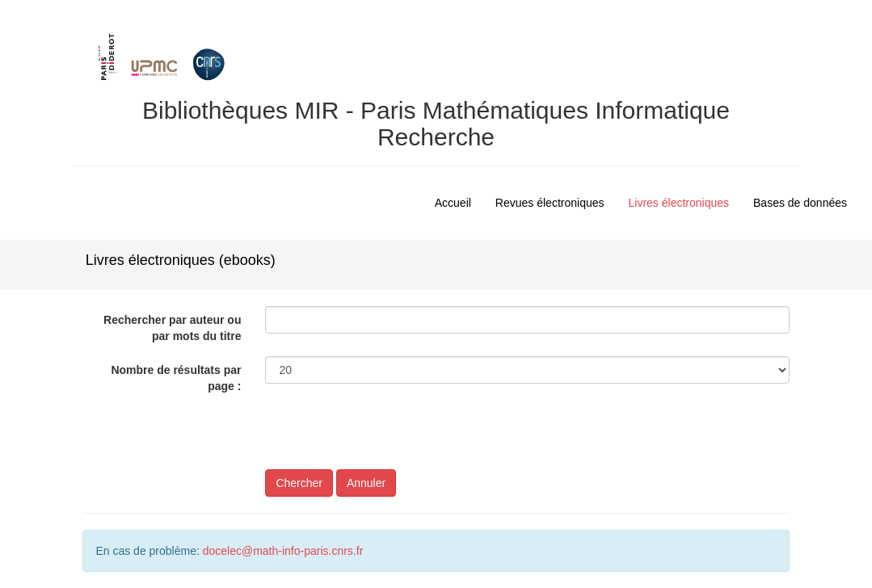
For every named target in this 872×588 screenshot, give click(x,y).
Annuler (366, 483)
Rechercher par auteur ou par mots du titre (172, 328)
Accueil (453, 203)
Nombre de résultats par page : (176, 378)
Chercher (299, 483)
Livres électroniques (679, 203)
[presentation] (388, 438)
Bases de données (800, 203)
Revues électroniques (550, 203)
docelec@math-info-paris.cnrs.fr (283, 551)
